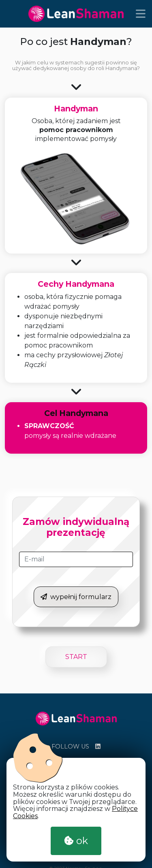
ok (76, 841)
